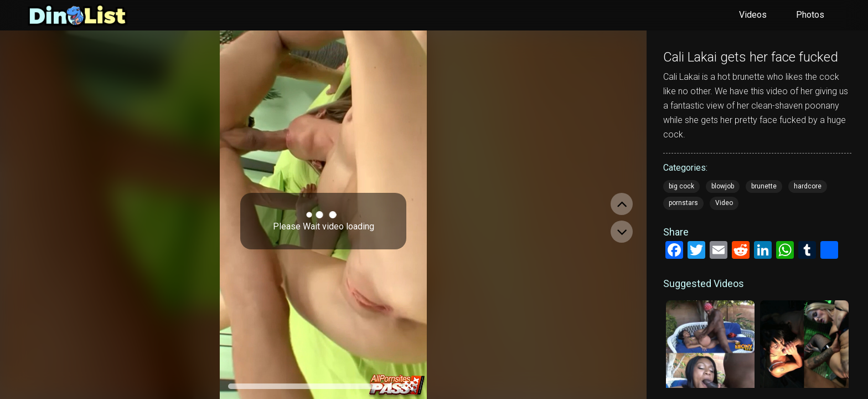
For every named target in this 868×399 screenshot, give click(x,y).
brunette (764, 186)
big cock (681, 186)
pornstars (683, 203)
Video (724, 203)
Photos (810, 15)
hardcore (808, 186)
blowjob (723, 186)
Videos (753, 15)
